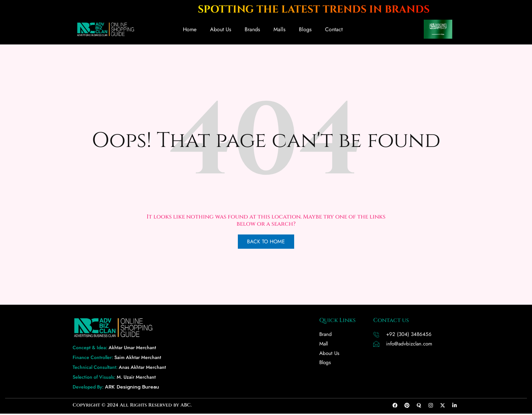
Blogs (305, 29)
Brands (252, 29)
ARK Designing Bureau (132, 388)
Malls (279, 29)
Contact (334, 29)
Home (190, 29)
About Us (221, 29)
